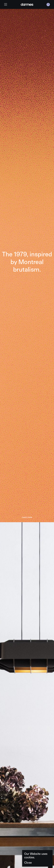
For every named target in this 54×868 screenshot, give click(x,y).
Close (28, 863)
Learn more (27, 517)
